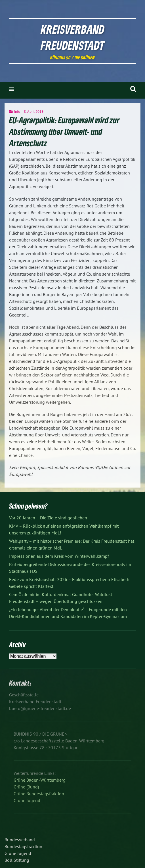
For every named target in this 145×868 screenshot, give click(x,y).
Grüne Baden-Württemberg (40, 780)
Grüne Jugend (27, 800)
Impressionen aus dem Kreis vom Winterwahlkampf (59, 556)
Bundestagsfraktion (23, 846)
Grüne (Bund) (26, 787)
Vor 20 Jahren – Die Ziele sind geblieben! (49, 518)
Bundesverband (20, 840)
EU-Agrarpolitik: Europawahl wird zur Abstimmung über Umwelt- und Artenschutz (64, 132)
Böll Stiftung (17, 860)
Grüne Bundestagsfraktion (39, 794)
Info (17, 112)
